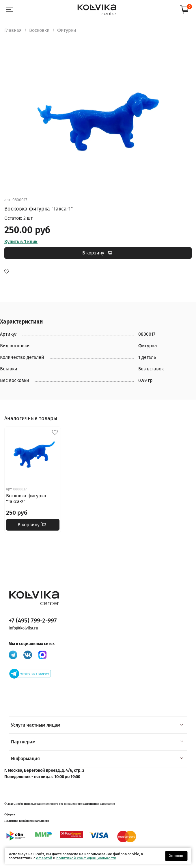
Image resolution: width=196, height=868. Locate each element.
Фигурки (67, 30)
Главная (13, 30)
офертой (44, 858)
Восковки (39, 30)
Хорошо (176, 856)
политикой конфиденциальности (86, 858)
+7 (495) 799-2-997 (33, 621)
